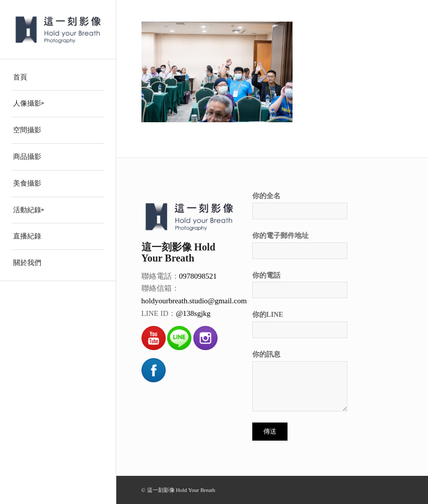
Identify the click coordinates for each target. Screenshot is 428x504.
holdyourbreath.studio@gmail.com (194, 301)
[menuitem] (58, 78)
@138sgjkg (193, 313)
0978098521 (198, 276)
